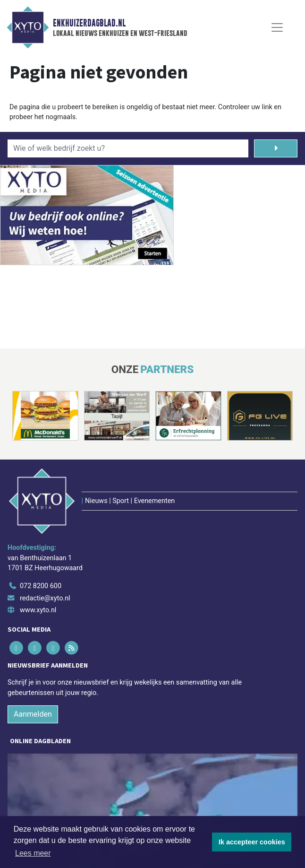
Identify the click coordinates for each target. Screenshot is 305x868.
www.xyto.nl (38, 610)
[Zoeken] (276, 148)
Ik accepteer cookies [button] (252, 842)
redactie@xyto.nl (45, 598)
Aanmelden (33, 714)
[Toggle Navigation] (277, 27)
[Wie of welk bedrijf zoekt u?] (128, 148)
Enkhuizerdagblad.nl (89, 23)
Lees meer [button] (33, 853)
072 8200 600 (41, 586)
